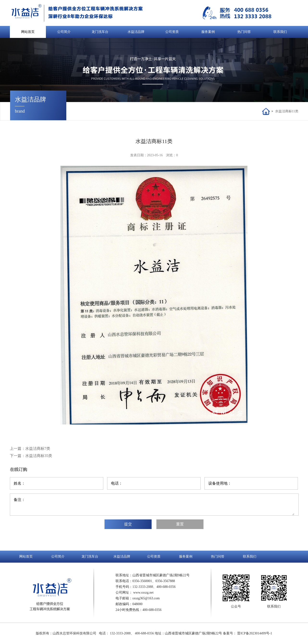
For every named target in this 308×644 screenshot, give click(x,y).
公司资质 (172, 32)
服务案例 (208, 32)
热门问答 (244, 32)
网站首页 (28, 32)
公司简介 (64, 32)
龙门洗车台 (100, 32)
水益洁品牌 (136, 32)
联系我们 (280, 32)
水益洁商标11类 (287, 111)
